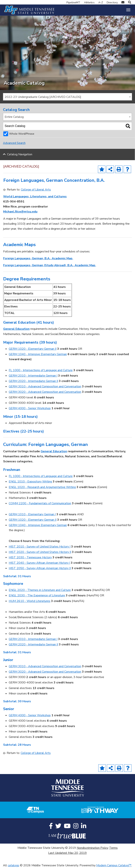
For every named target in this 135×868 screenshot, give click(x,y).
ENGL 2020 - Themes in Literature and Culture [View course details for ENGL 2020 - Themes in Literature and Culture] (40, 590)
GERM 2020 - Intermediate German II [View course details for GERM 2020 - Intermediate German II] (33, 381)
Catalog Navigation (20, 155)
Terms (113, 848)
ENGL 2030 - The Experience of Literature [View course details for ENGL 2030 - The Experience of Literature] (37, 595)
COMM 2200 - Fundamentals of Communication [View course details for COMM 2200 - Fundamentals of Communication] (40, 503)
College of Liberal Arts (36, 190)
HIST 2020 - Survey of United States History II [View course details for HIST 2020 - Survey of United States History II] (40, 552)
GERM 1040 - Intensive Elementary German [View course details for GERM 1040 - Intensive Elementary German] (38, 354)
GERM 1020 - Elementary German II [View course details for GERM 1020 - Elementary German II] (33, 349)
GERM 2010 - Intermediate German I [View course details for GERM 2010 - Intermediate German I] (33, 376)
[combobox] (67, 97)
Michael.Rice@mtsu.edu (20, 212)
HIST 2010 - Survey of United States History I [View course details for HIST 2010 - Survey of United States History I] (40, 547)
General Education (16, 329)
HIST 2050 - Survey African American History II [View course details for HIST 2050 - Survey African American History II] (40, 568)
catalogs (13, 865)
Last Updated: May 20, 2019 (67, 853)
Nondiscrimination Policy (93, 848)
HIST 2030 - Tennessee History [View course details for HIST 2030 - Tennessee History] (30, 557)
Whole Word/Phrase (22, 134)
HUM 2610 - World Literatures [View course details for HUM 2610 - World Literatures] (30, 601)
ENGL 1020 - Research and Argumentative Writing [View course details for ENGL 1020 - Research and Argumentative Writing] (42, 487)
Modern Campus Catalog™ (114, 865)
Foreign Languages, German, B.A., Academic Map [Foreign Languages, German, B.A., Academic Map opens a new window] (38, 258)
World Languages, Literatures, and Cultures (35, 196)
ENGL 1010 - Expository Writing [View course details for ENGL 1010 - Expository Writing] (30, 482)
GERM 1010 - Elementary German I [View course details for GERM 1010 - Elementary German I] (32, 514)
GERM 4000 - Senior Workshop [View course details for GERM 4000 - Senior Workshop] (30, 408)
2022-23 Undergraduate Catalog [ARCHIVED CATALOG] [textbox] (43, 97)
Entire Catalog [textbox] (14, 117)
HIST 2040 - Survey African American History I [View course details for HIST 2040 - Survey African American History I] (39, 563)
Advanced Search (14, 143)
